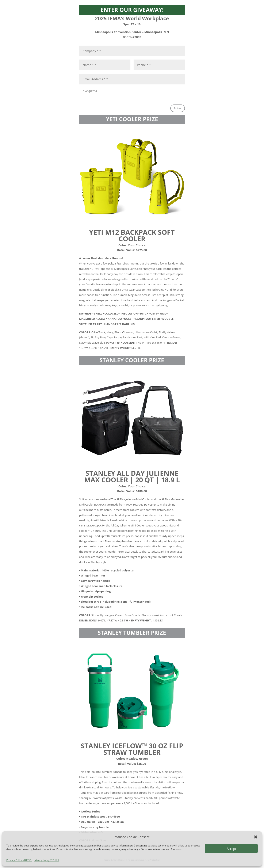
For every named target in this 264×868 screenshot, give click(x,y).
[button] (256, 837)
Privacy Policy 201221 (19, 860)
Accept (231, 849)
